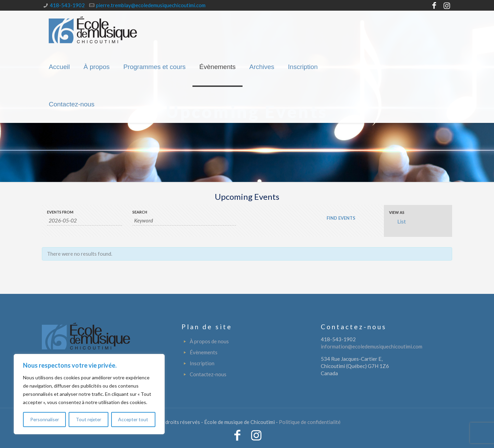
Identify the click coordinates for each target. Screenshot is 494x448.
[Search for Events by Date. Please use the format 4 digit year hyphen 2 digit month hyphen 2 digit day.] (85, 221)
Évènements (204, 352)
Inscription (202, 363)
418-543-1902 (67, 5)
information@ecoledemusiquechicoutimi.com (372, 346)
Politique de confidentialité (310, 422)
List (397, 221)
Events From (60, 212)
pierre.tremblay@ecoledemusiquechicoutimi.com (151, 5)
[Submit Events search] (341, 218)
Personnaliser (45, 419)
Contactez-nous (208, 374)
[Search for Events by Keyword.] (184, 221)
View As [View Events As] (397, 212)
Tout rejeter (89, 419)
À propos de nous (209, 341)
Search (140, 212)
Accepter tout (133, 419)
